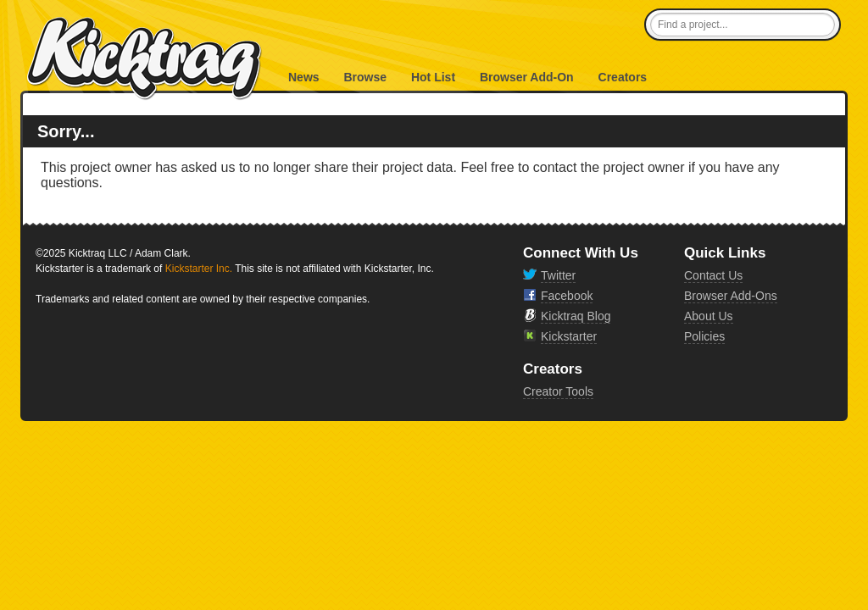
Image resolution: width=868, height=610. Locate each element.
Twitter (558, 275)
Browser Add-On (527, 77)
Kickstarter (569, 336)
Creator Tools (558, 391)
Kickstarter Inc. (199, 269)
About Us (709, 316)
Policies (704, 336)
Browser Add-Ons (731, 296)
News (304, 77)
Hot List (433, 77)
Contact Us (713, 275)
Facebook (567, 296)
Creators (623, 77)
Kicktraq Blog (576, 316)
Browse (365, 77)
